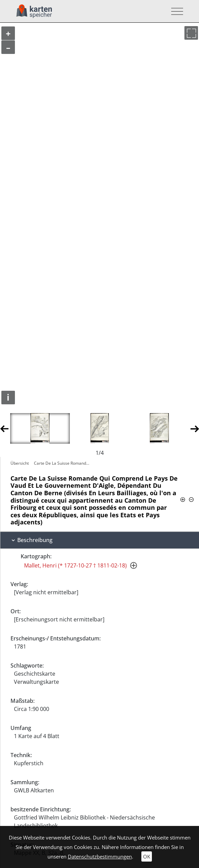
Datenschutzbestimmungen (100, 856)
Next (195, 428)
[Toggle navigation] (175, 11)
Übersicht (20, 463)
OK (147, 856)
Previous (4, 428)
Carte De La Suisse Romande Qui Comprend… (63, 463)
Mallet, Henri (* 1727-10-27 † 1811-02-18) (75, 565)
